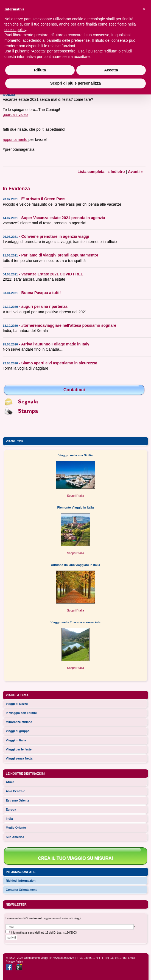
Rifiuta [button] (40, 70)
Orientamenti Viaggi (36, 958)
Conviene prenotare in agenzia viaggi (55, 236)
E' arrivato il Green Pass (44, 199)
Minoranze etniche (19, 722)
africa (10, 782)
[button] (144, 9)
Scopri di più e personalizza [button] (75, 83)
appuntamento (16, 139)
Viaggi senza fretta (19, 758)
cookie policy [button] (15, 30)
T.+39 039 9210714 (88, 958)
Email (131, 958)
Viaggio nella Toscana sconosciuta (75, 622)
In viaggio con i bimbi (21, 713)
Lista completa (91, 172)
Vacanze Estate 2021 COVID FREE (52, 274)
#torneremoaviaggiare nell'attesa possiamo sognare (69, 325)
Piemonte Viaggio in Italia (75, 507)
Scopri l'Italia (75, 496)
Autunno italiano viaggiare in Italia (75, 565)
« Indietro (116, 172)
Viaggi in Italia (16, 740)
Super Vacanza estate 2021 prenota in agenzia (63, 218)
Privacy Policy (14, 962)
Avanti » (135, 172)
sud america (15, 837)
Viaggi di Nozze (17, 704)
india (9, 819)
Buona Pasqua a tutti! (41, 293)
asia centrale (15, 791)
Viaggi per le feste (19, 749)
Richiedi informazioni (21, 881)
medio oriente (16, 828)
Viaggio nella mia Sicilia (76, 455)
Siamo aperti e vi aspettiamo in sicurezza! (59, 363)
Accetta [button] (111, 70)
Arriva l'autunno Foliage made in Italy (55, 344)
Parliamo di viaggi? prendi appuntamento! (60, 255)
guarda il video (15, 115)
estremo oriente (18, 800)
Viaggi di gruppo (18, 731)
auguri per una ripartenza (44, 306)
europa (11, 809)
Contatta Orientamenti (22, 890)
